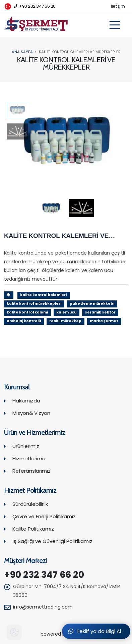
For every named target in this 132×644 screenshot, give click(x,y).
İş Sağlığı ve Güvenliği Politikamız (52, 541)
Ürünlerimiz (26, 446)
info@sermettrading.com (43, 607)
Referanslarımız (31, 471)
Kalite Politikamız (33, 529)
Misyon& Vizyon (31, 413)
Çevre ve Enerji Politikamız (44, 516)
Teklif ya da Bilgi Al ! (96, 631)
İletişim (118, 6)
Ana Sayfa (22, 52)
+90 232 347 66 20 (30, 7)
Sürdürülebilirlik (30, 504)
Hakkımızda (26, 401)
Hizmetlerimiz (29, 458)
